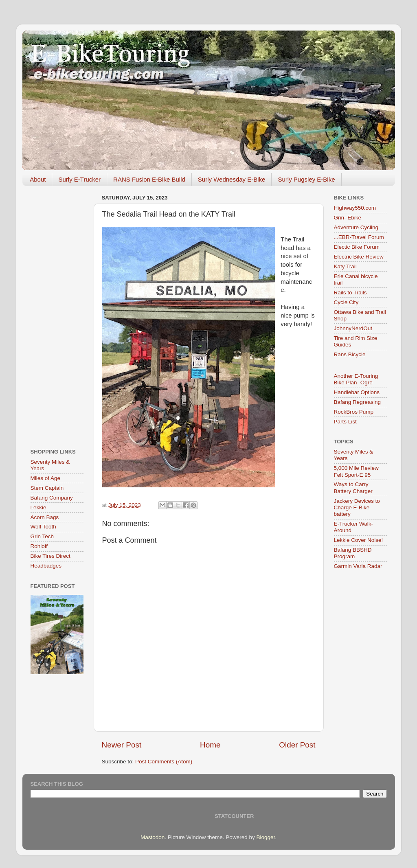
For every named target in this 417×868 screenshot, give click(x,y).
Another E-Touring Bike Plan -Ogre (356, 379)
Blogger (266, 837)
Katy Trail (345, 266)
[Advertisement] (57, 314)
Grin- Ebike (348, 218)
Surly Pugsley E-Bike (306, 179)
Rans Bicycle (350, 354)
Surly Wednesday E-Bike (232, 179)
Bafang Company (52, 498)
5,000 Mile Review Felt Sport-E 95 (356, 471)
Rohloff (39, 546)
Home (210, 745)
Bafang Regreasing (358, 402)
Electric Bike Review (359, 257)
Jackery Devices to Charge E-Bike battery (357, 507)
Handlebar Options (357, 392)
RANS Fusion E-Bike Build (149, 179)
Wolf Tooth (43, 527)
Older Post (297, 745)
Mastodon (153, 837)
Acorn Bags (45, 517)
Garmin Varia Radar (358, 566)
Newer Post (122, 745)
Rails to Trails (350, 293)
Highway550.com (355, 208)
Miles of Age (46, 478)
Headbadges (46, 566)
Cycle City (346, 302)
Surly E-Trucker (79, 179)
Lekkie (38, 507)
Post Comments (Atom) (164, 762)
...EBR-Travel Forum (359, 237)
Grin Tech (42, 536)
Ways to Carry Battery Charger (353, 488)
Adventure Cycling (356, 227)
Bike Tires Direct (50, 556)
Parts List (345, 422)
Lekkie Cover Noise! (359, 540)
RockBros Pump (354, 412)
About (38, 179)
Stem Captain (47, 488)
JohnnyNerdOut (353, 328)
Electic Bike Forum (357, 247)
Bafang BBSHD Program (353, 553)
